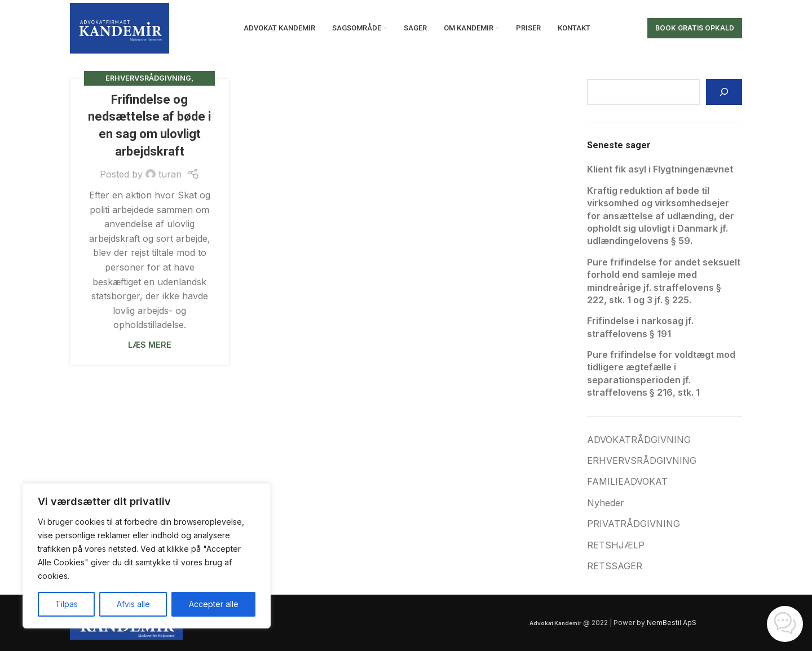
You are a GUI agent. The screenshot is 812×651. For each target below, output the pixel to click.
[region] (147, 556)
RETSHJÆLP (616, 545)
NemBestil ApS (672, 623)
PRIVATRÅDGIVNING (634, 524)
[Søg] (724, 92)
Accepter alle (214, 604)
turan (170, 174)
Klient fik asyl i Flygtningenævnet (660, 169)
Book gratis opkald (695, 28)
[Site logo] (120, 27)
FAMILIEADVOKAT (627, 481)
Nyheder (606, 503)
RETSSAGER (615, 566)
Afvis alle (133, 604)
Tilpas (67, 604)
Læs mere (150, 345)
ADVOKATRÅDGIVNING (639, 440)
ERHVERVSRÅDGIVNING (148, 78)
